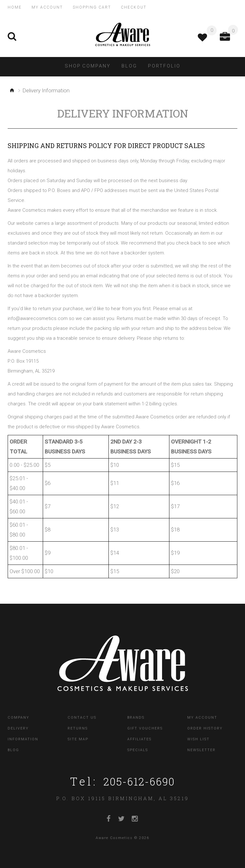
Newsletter (201, 749)
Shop (73, 65)
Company (19, 717)
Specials (138, 749)
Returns (78, 727)
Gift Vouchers (145, 727)
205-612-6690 (139, 780)
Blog (13, 749)
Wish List (198, 738)
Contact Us (82, 717)
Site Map (78, 738)
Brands (136, 717)
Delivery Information (23, 733)
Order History (205, 727)
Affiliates (139, 738)
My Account (202, 717)
